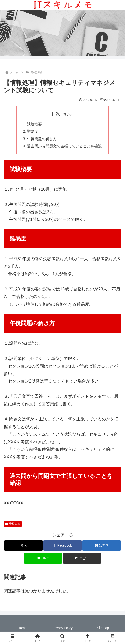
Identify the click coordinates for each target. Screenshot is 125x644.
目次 (56, 114)
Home (22, 629)
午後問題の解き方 (42, 140)
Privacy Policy (62, 629)
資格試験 (13, 525)
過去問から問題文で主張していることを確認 (64, 147)
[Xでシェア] (23, 546)
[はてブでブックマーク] (102, 546)
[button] (82, 559)
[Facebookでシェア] (62, 546)
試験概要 (35, 124)
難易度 (33, 132)
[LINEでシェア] (43, 559)
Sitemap (103, 629)
